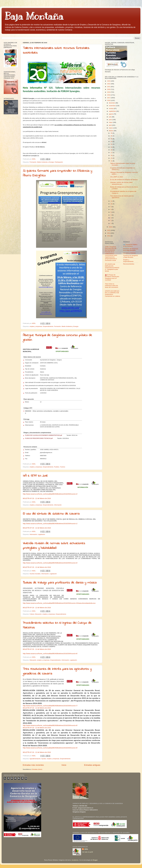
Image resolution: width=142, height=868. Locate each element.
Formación (33, 162)
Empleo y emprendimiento (128, 261)
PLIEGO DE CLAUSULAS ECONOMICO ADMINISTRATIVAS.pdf (44, 435)
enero (111, 227)
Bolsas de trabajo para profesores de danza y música (60, 583)
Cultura (32, 614)
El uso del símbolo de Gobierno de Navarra (51, 514)
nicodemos (75, 860)
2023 (109, 81)
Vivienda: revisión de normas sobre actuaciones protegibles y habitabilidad (54, 546)
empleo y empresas (36, 326)
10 (112, 204)
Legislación (41, 534)
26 (112, 136)
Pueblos (57, 467)
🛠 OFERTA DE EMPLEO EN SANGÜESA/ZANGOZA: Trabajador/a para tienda (112, 268)
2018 (109, 95)
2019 (109, 92)
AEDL (86, 849)
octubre (111, 108)
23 (112, 141)
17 (112, 153)
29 (112, 133)
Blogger (95, 860)
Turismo (63, 467)
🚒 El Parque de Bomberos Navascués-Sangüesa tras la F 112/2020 (112, 277)
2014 (109, 233)
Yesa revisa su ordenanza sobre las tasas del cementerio (112, 286)
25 (112, 139)
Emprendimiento (48, 326)
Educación (38, 614)
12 (112, 161)
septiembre (113, 111)
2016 (109, 100)
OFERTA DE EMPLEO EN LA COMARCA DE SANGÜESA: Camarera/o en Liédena (112, 294)
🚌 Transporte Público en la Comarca (130, 245)
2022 (109, 84)
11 (112, 201)
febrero (111, 131)
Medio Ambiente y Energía (45, 162)
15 (112, 158)
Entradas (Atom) (37, 769)
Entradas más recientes (33, 765)
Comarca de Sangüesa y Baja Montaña (131, 256)
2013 (109, 236)
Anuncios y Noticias (130, 253)
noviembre (112, 106)
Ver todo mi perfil (87, 852)
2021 (109, 87)
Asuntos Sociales (35, 574)
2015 (109, 230)
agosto (111, 114)
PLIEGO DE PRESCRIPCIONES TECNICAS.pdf (39, 438)
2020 (109, 89)
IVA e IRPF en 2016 (35, 476)
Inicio (64, 765)
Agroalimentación (35, 759)
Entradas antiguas (92, 765)
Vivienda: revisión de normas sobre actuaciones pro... (121, 183)
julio (110, 117)
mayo (111, 122)
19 (112, 147)
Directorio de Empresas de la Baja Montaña (131, 250)
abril (110, 125)
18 (112, 150)
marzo (111, 128)
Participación (59, 162)
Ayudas (44, 759)
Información (58, 505)
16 (112, 155)
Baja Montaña (34, 16)
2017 (109, 98)
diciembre (112, 103)
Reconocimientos (129, 264)
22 (112, 144)
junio (111, 120)
